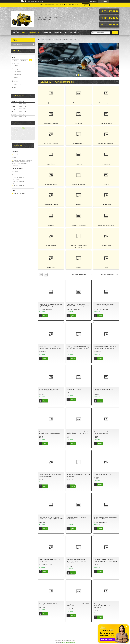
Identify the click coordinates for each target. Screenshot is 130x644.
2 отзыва (95, 1)
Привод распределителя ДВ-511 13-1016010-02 (78, 605)
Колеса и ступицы (51, 184)
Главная (16, 33)
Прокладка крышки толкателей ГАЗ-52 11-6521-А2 (76, 518)
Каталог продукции (29, 33)
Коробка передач (106, 123)
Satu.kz (73, 641)
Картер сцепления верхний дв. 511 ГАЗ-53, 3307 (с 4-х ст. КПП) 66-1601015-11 (77, 561)
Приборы (79, 205)
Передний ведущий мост (106, 144)
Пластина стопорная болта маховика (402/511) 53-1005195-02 (51, 475)
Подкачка (79, 268)
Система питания (79, 103)
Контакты (58, 33)
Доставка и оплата (72, 33)
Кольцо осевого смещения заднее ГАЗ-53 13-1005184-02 (50, 390)
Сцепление (79, 123)
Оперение (51, 225)
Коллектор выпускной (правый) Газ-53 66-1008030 (78, 475)
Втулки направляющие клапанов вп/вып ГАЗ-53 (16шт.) (105, 518)
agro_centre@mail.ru (19, 193)
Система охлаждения (51, 123)
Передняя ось (106, 164)
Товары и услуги (45, 40)
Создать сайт (34, 1)
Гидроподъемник (51, 245)
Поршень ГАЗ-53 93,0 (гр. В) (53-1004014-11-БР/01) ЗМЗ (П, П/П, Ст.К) (51, 518)
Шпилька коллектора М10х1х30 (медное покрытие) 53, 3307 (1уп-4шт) (106, 560)
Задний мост (51, 164)
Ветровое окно (106, 205)
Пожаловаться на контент (68, 642)
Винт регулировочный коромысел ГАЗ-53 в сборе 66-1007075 (105, 433)
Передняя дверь (106, 245)
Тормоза (106, 184)
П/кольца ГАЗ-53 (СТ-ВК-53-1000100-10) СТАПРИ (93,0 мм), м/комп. (51, 305)
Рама (106, 268)
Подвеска (79, 164)
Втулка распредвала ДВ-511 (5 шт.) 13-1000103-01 (50, 560)
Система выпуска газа (106, 103)
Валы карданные (79, 144)
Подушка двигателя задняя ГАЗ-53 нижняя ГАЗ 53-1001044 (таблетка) (77, 433)
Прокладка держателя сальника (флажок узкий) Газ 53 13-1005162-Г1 (51, 433)
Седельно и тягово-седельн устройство (79, 246)
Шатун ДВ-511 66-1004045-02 (48, 604)
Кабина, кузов (51, 268)
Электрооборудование (51, 205)
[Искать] (115, 33)
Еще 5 (15, 87)
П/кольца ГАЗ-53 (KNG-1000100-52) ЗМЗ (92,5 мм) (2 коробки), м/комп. (78, 348)
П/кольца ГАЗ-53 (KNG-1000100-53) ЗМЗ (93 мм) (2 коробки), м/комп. (105, 348)
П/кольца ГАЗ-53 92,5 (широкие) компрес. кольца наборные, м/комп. (50, 348)
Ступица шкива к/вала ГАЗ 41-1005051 (104, 390)
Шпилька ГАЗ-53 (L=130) (74, 389)
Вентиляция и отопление (106, 225)
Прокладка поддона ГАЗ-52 (103, 475)
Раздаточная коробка (51, 144)
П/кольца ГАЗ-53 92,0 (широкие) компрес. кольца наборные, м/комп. (105, 305)
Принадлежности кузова (79, 225)
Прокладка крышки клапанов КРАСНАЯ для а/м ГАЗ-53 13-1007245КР (103, 606)
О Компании (46, 33)
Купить (86, 5)
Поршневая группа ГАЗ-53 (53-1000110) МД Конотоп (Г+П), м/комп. (78, 305)
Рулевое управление (79, 184)
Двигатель (51, 103)
